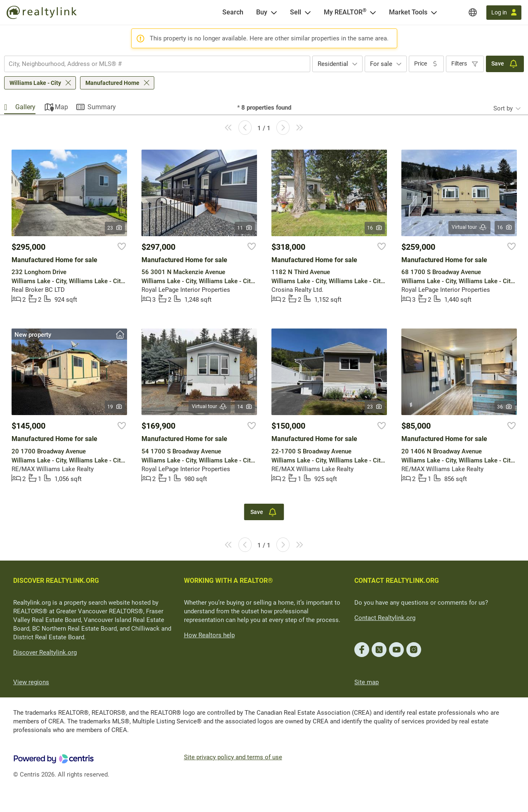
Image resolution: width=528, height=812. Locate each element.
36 (505, 407)
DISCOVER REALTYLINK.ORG (56, 581)
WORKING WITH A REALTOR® (229, 581)
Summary (102, 107)
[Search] (233, 12)
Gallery (25, 107)
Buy (262, 12)
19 (115, 407)
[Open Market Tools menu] (434, 12)
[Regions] (473, 12)
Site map (367, 682)
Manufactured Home (112, 83)
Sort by (503, 108)
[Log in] (504, 13)
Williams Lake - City (35, 83)
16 (375, 228)
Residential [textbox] (333, 64)
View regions (31, 682)
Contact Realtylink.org (385, 618)
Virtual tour (469, 227)
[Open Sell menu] (308, 12)
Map (61, 107)
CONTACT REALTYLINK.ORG (397, 581)
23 (115, 228)
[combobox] (157, 64)
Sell (296, 12)
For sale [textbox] (381, 64)
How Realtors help (209, 635)
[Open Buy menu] (274, 12)
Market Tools (408, 12)
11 (245, 228)
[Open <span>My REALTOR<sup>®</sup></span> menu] (373, 12)
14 (245, 407)
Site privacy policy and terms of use (233, 757)
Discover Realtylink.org (45, 652)
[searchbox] (152, 64)
